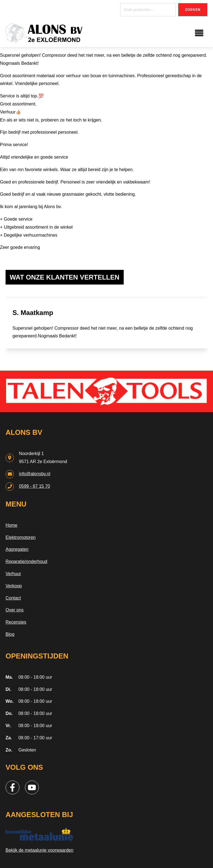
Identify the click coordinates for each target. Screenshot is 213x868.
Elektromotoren (21, 537)
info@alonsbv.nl (35, 474)
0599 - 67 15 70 (34, 486)
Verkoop (14, 586)
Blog (10, 634)
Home (12, 525)
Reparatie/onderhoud (26, 561)
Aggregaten (17, 549)
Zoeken (193, 10)
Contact (13, 598)
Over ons (15, 610)
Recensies (16, 622)
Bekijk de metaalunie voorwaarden (40, 850)
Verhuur (13, 574)
